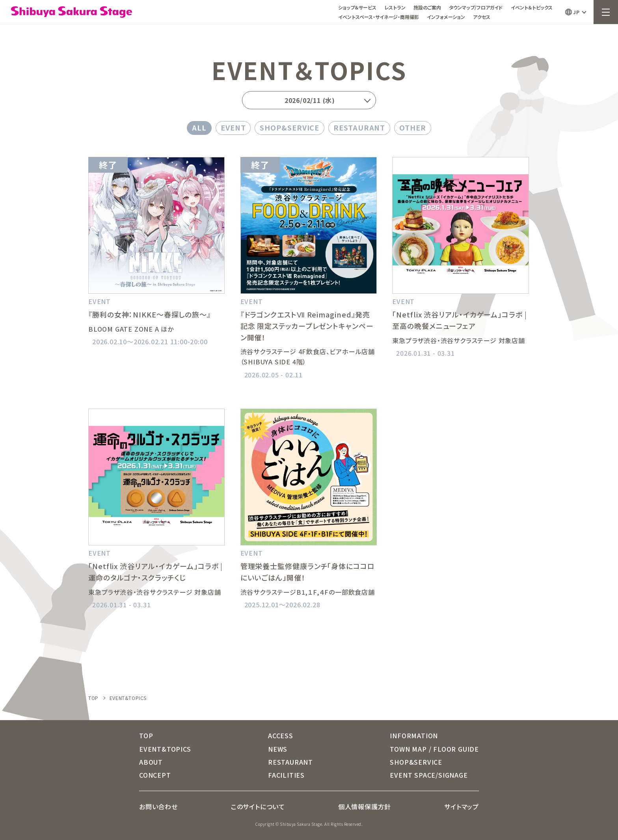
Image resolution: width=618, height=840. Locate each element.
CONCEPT (155, 775)
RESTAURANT (359, 127)
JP (576, 12)
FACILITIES (286, 775)
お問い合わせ (158, 806)
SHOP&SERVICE (289, 127)
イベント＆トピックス (532, 7)
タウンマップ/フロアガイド (476, 7)
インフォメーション (446, 17)
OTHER (413, 127)
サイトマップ (462, 806)
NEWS (278, 749)
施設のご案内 (427, 7)
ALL (199, 127)
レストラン (395, 7)
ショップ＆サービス (357, 7)
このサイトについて (258, 806)
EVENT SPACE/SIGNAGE (429, 775)
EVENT (233, 127)
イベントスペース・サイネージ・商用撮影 (379, 17)
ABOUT (151, 762)
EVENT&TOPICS (165, 749)
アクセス (482, 17)
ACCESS (281, 735)
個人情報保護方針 (365, 806)
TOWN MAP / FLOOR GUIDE (434, 749)
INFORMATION (414, 735)
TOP (93, 698)
